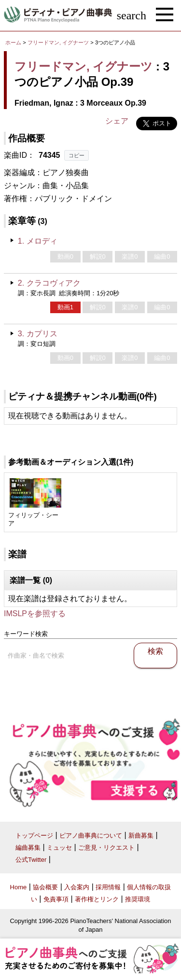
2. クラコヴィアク (49, 283)
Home (19, 887)
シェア (117, 121)
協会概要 (45, 887)
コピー (77, 155)
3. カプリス (38, 334)
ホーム (13, 42)
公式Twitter (31, 860)
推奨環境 (138, 899)
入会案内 (77, 887)
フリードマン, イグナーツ (58, 42)
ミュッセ (59, 848)
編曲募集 (28, 848)
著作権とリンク (97, 899)
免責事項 (56, 899)
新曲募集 (141, 835)
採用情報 (108, 887)
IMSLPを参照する (35, 614)
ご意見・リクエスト (106, 848)
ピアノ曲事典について (91, 835)
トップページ (34, 835)
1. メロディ (38, 241)
